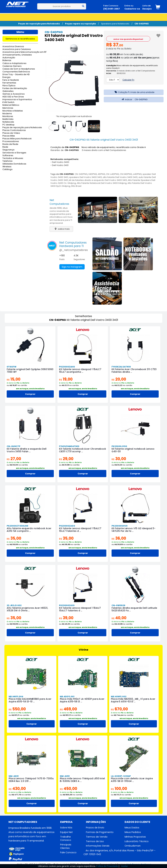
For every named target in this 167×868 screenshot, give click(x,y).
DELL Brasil (76, 186)
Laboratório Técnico (137, 841)
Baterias (7, 60)
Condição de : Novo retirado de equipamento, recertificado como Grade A (98, 147)
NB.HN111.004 (16, 697)
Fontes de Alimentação (15, 88)
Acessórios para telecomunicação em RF (20, 52)
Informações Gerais (98, 846)
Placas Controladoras (14, 130)
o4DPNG (137, 174)
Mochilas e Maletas (13, 111)
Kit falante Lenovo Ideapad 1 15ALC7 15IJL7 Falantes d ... (80, 530)
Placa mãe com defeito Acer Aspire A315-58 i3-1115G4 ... (132, 780)
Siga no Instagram (72, 267)
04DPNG (93, 174)
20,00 (119, 379)
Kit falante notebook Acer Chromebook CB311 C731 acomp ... (82, 450)
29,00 (66, 459)
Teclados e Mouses (13, 158)
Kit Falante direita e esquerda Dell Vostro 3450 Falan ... (27, 450)
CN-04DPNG (142, 24)
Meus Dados (132, 828)
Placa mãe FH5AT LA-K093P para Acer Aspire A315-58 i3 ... (82, 700)
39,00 (66, 618)
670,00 (119, 709)
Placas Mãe (9, 136)
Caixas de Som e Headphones (19, 69)
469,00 (68, 709)
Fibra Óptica (9, 86)
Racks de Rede (10, 144)
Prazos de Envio (95, 828)
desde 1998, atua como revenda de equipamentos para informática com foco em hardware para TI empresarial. (61, 215)
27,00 (14, 459)
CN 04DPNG (126, 174)
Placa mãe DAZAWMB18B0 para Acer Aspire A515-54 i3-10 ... (30, 700)
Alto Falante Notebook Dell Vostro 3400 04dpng (102, 183)
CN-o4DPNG (112, 174)
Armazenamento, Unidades (17, 55)
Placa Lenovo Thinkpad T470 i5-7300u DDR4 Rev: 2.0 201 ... (31, 780)
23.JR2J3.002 (14, 605)
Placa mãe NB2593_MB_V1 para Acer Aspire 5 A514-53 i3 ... (133, 700)
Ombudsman (133, 846)
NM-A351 (65, 776)
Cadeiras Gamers (12, 66)
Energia (6, 77)
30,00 (119, 459)
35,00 (14, 538)
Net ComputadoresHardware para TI (73, 244)
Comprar (30, 394)
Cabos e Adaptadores (14, 63)
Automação (9, 58)
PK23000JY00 (119, 446)
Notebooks (8, 122)
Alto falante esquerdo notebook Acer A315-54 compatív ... (29, 530)
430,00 (17, 789)
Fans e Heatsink (11, 80)
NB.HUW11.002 (119, 697)
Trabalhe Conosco (66, 838)
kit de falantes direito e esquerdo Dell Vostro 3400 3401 (98, 180)
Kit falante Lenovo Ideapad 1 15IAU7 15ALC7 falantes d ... (80, 609)
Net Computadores (59, 202)
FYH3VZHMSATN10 (69, 446)
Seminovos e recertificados (20, 39)
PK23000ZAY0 (67, 605)
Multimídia (8, 119)
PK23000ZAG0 (67, 526)
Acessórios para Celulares (17, 49)
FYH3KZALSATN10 (121, 367)
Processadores (11, 142)
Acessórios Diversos (13, 47)
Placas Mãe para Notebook (17, 139)
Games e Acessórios (14, 94)
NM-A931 (14, 776)
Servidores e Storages (14, 153)
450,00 (68, 789)
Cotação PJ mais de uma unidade (134, 92)
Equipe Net (66, 832)
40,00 (119, 618)
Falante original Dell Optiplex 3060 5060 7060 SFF (30, 371)
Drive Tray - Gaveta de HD (16, 75)
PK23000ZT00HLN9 (17, 526)
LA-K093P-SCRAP (121, 776)
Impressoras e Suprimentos (17, 100)
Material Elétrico (11, 105)
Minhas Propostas (135, 837)
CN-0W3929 (118, 605)
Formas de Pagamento (100, 832)
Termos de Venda (97, 837)
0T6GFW (11, 367)
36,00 (119, 538)
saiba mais (61, 229)
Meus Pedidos (133, 832)
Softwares (8, 156)
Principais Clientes (66, 846)
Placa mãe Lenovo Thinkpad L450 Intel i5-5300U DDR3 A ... (82, 780)
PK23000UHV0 (120, 526)
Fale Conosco (68, 852)
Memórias (8, 108)
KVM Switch (8, 102)
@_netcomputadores (74, 250)
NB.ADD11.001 (67, 697)
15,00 (14, 379)
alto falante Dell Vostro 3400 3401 (120, 177)
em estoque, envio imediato (30, 389)
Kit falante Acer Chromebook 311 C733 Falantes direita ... (134, 371)
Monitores (8, 116)
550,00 (17, 709)
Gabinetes (8, 91)
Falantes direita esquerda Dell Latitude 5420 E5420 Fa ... (134, 609)
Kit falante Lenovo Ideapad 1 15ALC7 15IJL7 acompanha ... (80, 371)
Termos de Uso (95, 841)
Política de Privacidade (107, 866)
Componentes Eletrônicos (16, 72)
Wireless (7, 167)
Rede (5, 147)
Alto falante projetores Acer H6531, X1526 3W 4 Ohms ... (27, 609)
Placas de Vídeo (11, 133)
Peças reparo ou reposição (80, 24)
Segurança (8, 150)
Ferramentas (9, 83)
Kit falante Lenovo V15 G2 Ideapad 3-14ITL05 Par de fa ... (133, 530)
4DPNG (101, 174)
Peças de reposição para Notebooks (39, 24)
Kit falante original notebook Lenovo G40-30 (133, 450)
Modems (7, 114)
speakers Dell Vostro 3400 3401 (85, 177)
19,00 (66, 379)
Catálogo (8, 169)
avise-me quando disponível (128, 39)
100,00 (119, 789)
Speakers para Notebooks (115, 24)
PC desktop (8, 125)
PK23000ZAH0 (67, 367)
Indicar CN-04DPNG (134, 99)
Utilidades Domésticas (14, 164)
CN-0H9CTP (14, 446)
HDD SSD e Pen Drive (13, 97)
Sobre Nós (66, 828)
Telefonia (7, 161)
